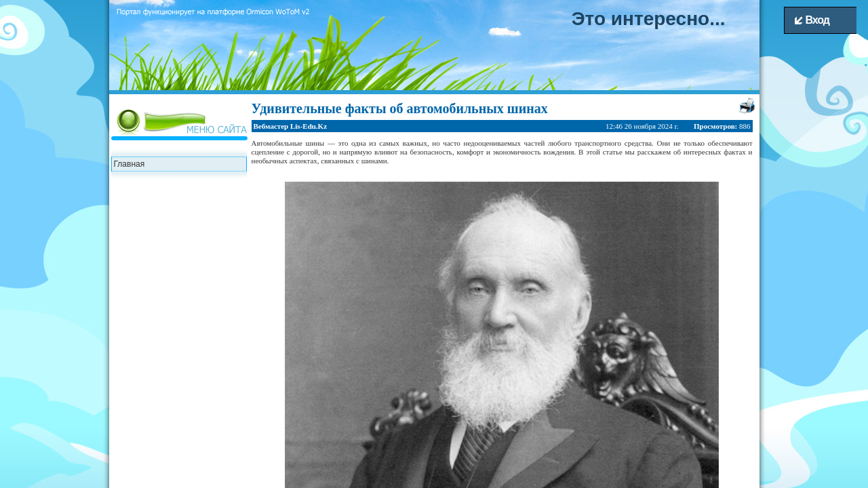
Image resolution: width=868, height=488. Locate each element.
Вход (812, 20)
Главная (130, 164)
